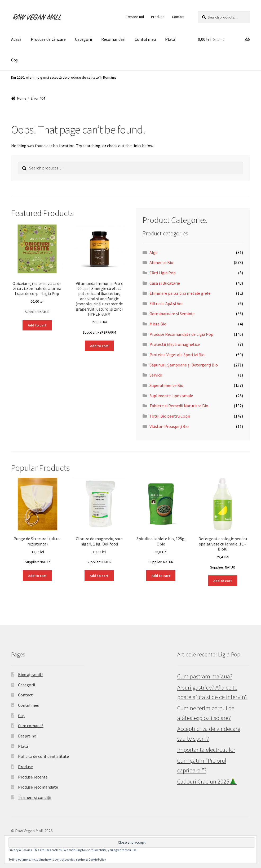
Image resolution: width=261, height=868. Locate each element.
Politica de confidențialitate (43, 756)
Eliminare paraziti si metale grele (180, 293)
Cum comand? (31, 726)
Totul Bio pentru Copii (170, 416)
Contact (178, 17)
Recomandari (113, 39)
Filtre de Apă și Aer (166, 303)
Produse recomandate (38, 787)
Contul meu (145, 39)
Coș (14, 60)
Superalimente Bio (166, 385)
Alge (154, 252)
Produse (158, 17)
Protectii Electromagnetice (175, 344)
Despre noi (135, 17)
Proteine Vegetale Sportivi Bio (177, 355)
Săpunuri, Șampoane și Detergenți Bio (184, 365)
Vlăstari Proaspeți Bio (169, 426)
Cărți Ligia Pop (163, 273)
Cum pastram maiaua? (205, 676)
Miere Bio (158, 324)
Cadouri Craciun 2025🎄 (207, 781)
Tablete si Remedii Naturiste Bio (179, 406)
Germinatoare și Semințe (172, 314)
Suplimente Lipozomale (171, 396)
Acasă (16, 39)
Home (22, 98)
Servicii (156, 375)
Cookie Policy (97, 859)
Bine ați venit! (30, 674)
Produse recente (33, 777)
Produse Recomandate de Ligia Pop (181, 334)
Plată (170, 39)
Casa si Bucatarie (165, 283)
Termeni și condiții (35, 797)
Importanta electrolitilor (206, 750)
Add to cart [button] (37, 325)
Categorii (83, 39)
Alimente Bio (161, 262)
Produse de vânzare (48, 39)
